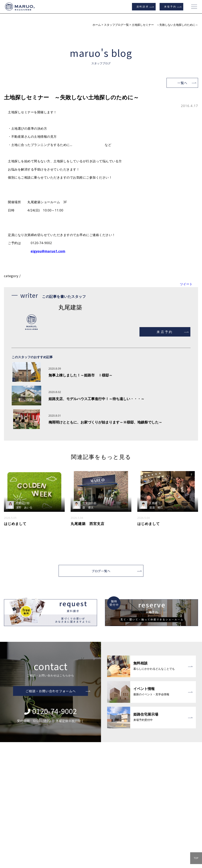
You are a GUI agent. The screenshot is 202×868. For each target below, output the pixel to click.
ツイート (186, 284)
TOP (196, 858)
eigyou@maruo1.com (48, 251)
